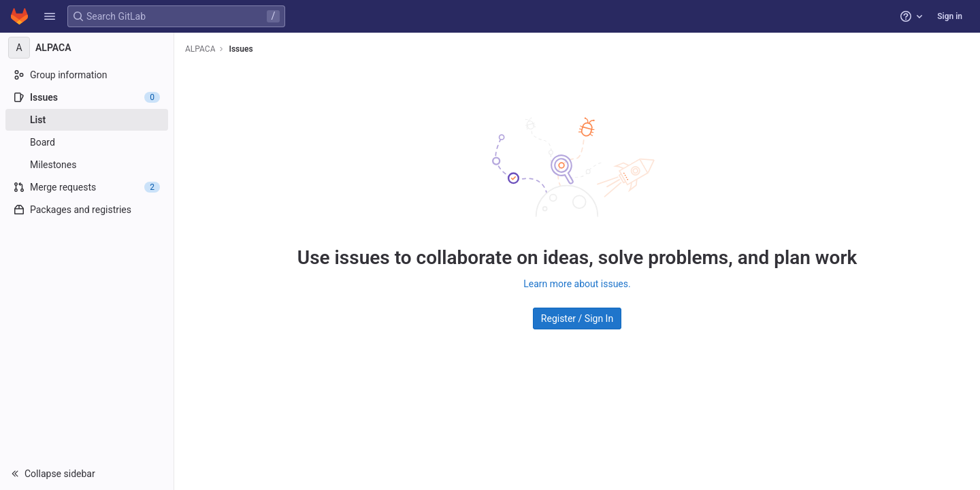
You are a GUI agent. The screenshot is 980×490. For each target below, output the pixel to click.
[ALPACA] (87, 48)
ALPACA (200, 49)
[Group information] (87, 75)
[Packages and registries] (87, 210)
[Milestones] (87, 165)
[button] (50, 16)
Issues (241, 49)
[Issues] (87, 97)
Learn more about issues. (577, 284)
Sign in (950, 16)
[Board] (87, 142)
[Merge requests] (87, 187)
